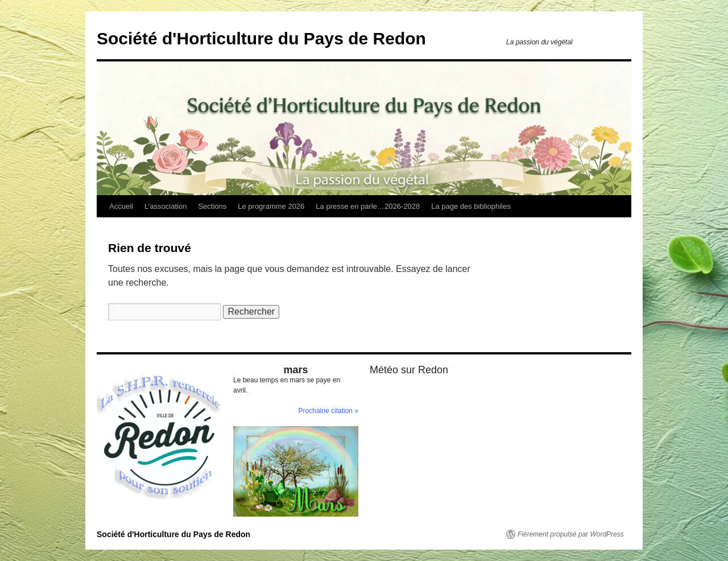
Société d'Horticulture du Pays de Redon (261, 38)
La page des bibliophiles (471, 206)
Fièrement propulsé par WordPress (571, 534)
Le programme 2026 (271, 206)
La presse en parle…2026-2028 (368, 206)
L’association (166, 206)
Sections (212, 206)
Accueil (121, 206)
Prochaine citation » (328, 411)
